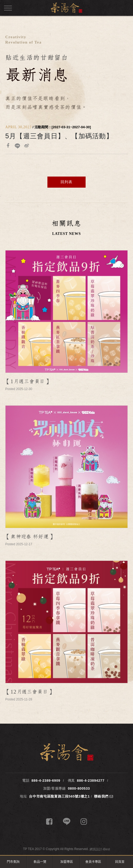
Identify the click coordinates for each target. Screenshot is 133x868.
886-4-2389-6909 (46, 781)
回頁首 (120, 862)
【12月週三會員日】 (29, 692)
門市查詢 (13, 862)
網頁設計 (96, 849)
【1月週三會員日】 (28, 381)
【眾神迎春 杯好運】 (30, 537)
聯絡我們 (104, 796)
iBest (107, 849)
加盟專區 (67, 862)
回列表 (66, 182)
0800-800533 (79, 788)
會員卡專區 (93, 862)
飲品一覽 (40, 862)
